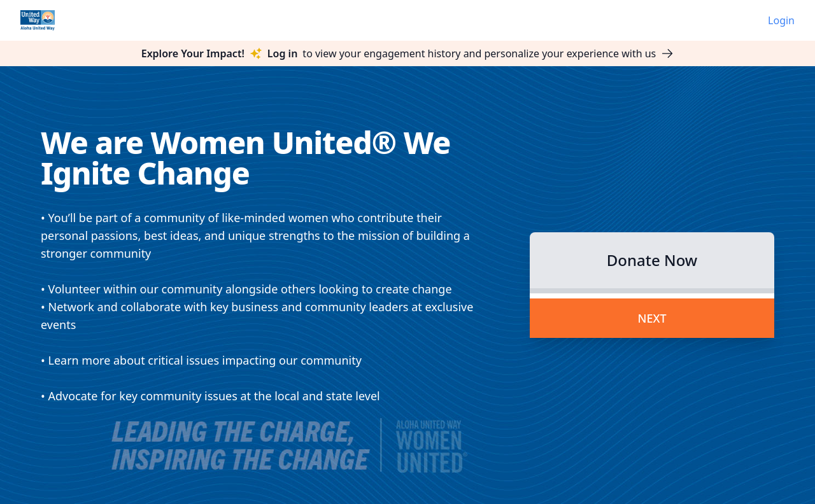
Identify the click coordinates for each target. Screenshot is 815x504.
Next (652, 318)
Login (781, 20)
